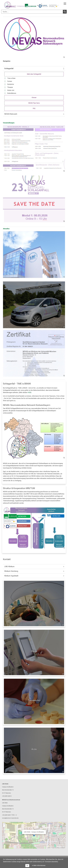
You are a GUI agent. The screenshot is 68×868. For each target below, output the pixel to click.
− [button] (4, 826)
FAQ (34, 108)
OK (27, 866)
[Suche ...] (32, 12)
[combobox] (34, 12)
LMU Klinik (5, 784)
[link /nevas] (34, 37)
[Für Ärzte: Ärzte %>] (34, 750)
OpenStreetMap (56, 848)
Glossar (34, 98)
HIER (29, 392)
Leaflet (49, 848)
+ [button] (4, 824)
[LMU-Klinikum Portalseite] (8, 5)
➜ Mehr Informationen (39, 865)
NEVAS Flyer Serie (34, 103)
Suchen (65, 12)
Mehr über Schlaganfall (34, 74)
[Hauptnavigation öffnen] (65, 4)
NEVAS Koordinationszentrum (11, 800)
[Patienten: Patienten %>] (34, 603)
